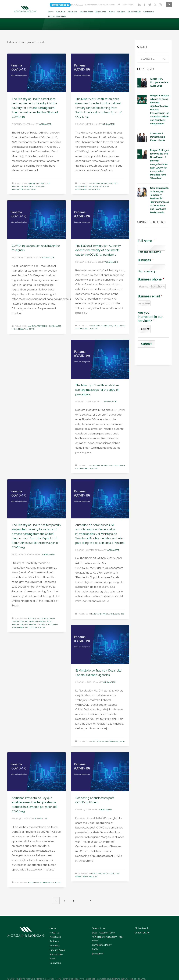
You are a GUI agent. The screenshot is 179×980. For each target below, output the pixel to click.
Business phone (151, 279)
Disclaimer (98, 954)
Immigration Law (20, 624)
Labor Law (40, 627)
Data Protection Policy (103, 933)
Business (146, 260)
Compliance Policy (102, 945)
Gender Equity (142, 933)
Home (53, 928)
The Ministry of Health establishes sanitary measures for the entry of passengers (97, 390)
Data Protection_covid (39, 183)
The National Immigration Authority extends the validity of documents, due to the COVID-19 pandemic (98, 250)
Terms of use (99, 928)
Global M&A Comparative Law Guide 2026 (159, 82)
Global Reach (142, 928)
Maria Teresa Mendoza (86, 877)
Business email (150, 296)
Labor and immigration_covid (106, 614)
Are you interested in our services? (150, 317)
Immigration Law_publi (40, 624)
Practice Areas (57, 950)
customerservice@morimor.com (100, 5)
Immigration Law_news (23, 186)
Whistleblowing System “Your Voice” (108, 939)
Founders (55, 946)
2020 (93, 183)
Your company (147, 271)
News (33, 189)
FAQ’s (95, 949)
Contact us (55, 963)
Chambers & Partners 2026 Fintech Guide (158, 137)
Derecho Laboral (20, 621)
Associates (55, 937)
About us (54, 933)
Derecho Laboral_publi (41, 621)
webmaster (45, 124)
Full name (146, 241)
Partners (54, 941)
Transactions (56, 954)
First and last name (149, 252)
